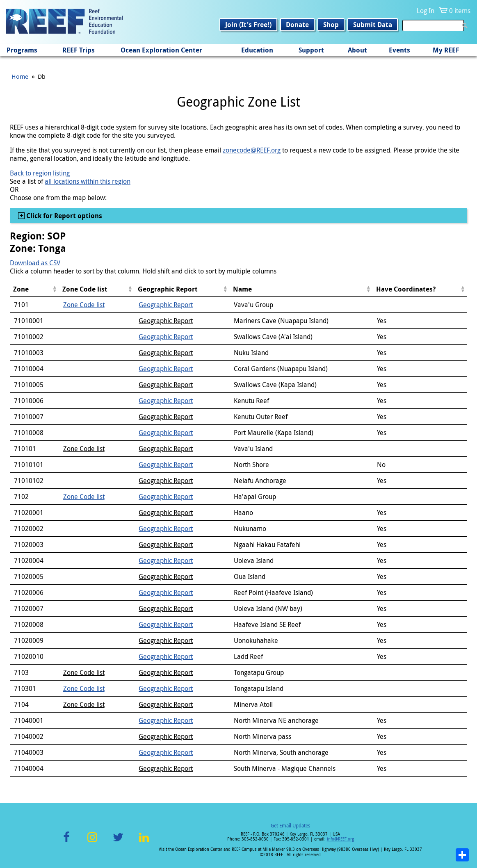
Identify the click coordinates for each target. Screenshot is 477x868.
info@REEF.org (340, 839)
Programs (22, 50)
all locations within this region (88, 181)
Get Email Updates (290, 825)
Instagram (92, 842)
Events (399, 50)
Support (311, 50)
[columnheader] (34, 289)
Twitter (118, 842)
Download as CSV (35, 263)
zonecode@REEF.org (252, 150)
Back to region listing (40, 173)
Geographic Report (166, 305)
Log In (426, 11)
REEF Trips (79, 50)
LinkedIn (144, 842)
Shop (331, 25)
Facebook (66, 842)
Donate (297, 25)
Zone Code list (84, 305)
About (357, 50)
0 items (460, 11)
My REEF (446, 50)
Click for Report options (63, 216)
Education (257, 50)
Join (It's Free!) (248, 25)
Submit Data (373, 25)
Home (20, 76)
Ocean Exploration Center (161, 50)
